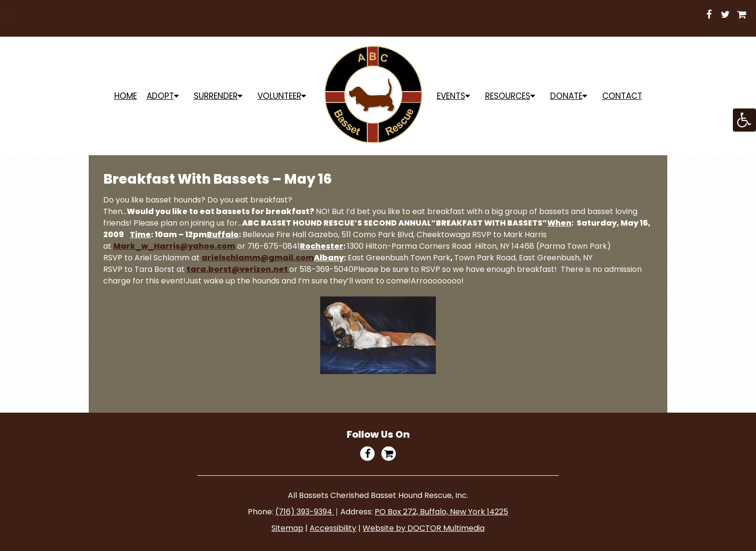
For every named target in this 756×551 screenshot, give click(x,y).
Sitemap (287, 528)
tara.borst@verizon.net (238, 269)
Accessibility (333, 528)
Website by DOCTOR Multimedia (424, 528)
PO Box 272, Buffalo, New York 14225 (441, 512)
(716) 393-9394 (305, 512)
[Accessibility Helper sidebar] (744, 120)
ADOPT (160, 96)
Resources (508, 96)
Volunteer (279, 96)
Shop (405, 15)
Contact (622, 96)
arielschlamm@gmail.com (258, 258)
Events (451, 96)
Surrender (216, 96)
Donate (566, 96)
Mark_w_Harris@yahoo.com (174, 246)
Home (126, 96)
